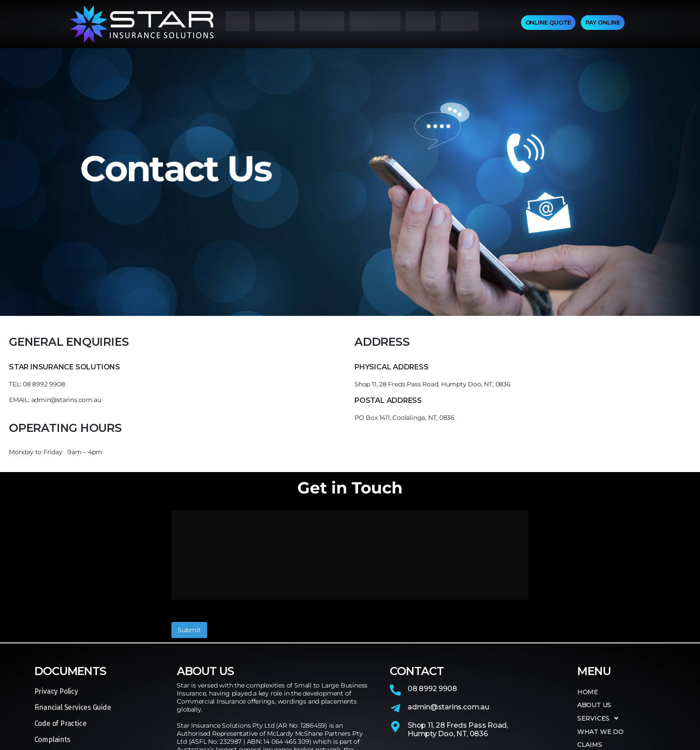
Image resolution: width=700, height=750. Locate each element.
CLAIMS (421, 24)
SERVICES (322, 24)
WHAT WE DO (375, 24)
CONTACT (459, 24)
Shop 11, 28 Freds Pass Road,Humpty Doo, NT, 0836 (458, 657)
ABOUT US (275, 24)
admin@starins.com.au (448, 635)
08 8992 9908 (432, 616)
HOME (237, 24)
